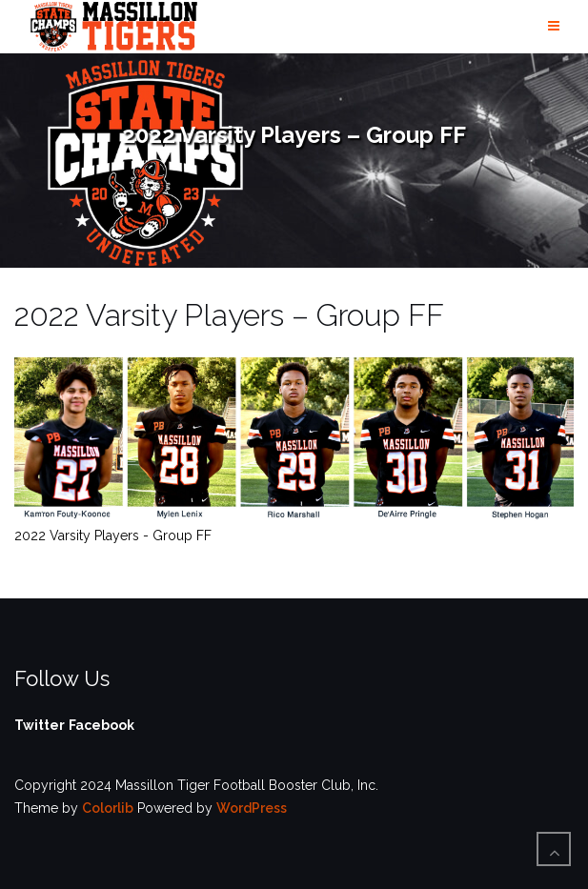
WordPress (252, 808)
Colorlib (108, 808)
